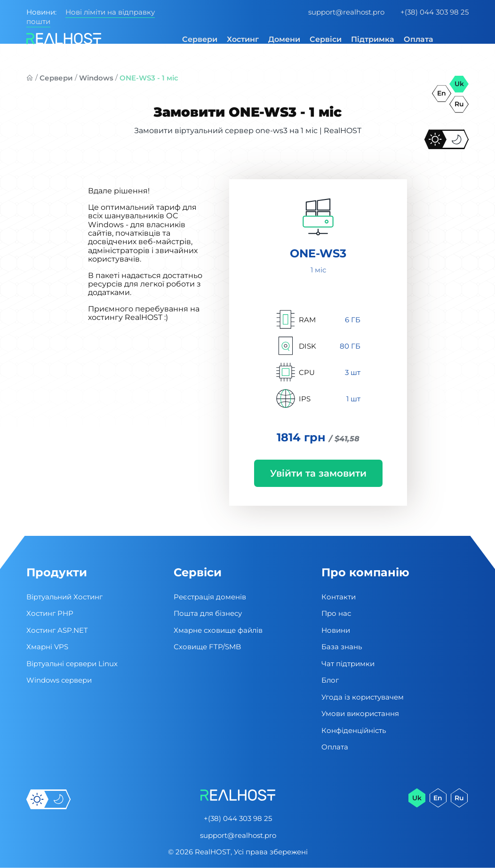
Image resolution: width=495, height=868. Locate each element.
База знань (342, 647)
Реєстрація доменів (210, 597)
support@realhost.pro (346, 12)
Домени (284, 39)
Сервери (200, 39)
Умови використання (360, 713)
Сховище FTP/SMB (207, 647)
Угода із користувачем (363, 697)
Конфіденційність (354, 730)
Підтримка (373, 39)
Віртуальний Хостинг (64, 597)
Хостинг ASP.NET (57, 630)
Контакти (339, 597)
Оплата (419, 39)
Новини (336, 630)
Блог (330, 680)
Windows (96, 78)
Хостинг (243, 39)
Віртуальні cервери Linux (72, 664)
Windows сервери (59, 680)
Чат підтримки (348, 664)
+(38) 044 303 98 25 (435, 12)
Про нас (336, 613)
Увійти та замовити (318, 473)
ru (459, 104)
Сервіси (326, 39)
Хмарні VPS (47, 647)
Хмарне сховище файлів (218, 630)
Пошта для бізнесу (208, 613)
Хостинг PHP (50, 613)
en (442, 93)
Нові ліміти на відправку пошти (91, 17)
